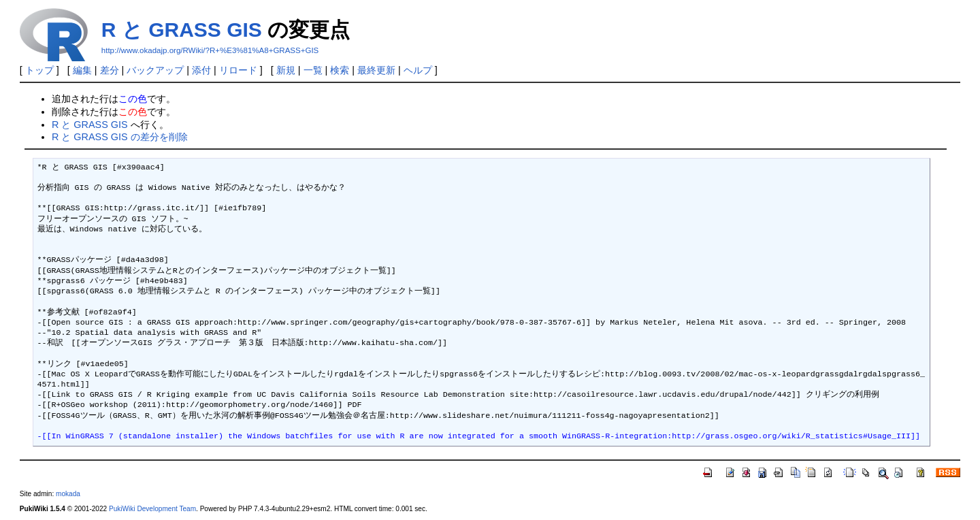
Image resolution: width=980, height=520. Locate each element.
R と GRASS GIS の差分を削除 (120, 137)
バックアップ (155, 70)
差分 (110, 70)
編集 (82, 70)
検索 (340, 70)
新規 (286, 70)
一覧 (313, 70)
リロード (238, 70)
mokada (68, 494)
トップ (39, 70)
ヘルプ (418, 70)
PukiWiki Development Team (152, 509)
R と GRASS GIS (182, 30)
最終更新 (376, 70)
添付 (201, 70)
